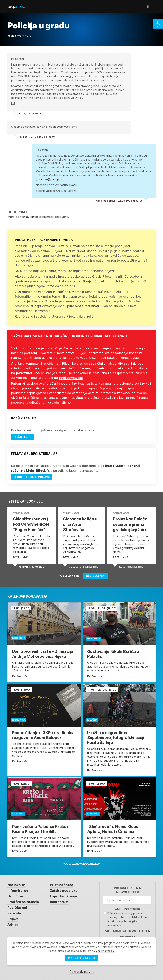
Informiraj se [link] (18, 889)
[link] (158, 24)
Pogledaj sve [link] (68, 574)
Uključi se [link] (15, 895)
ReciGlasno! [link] (96, 574)
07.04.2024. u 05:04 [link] (43, 137)
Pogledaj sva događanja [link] (82, 862)
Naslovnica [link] (17, 883)
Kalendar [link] (15, 912)
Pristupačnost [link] (62, 883)
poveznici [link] (24, 373)
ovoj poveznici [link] (71, 378)
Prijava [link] (13, 917)
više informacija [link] (105, 951)
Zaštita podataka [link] (64, 889)
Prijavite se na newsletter (127, 888)
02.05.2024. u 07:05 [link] (130, 201)
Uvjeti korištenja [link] (63, 895)
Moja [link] (16, 6)
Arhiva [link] (13, 923)
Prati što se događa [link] (23, 900)
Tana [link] (28, 36)
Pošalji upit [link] (23, 437)
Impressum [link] (59, 900)
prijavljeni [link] (28, 217)
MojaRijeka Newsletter (127, 929)
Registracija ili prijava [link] (32, 477)
